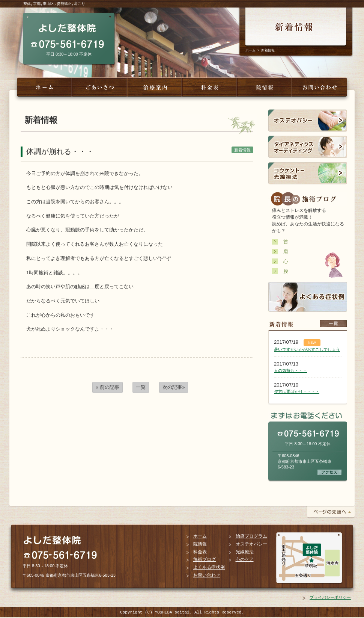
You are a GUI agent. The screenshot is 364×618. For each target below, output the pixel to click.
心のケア (245, 559)
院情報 (200, 544)
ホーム (250, 50)
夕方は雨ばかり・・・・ (297, 391)
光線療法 (245, 552)
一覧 (141, 387)
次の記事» (174, 387)
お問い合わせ (207, 575)
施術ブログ (205, 559)
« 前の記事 (108, 387)
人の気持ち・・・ (290, 370)
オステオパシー (251, 544)
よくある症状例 (209, 567)
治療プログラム (251, 536)
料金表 (200, 552)
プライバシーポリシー (330, 597)
